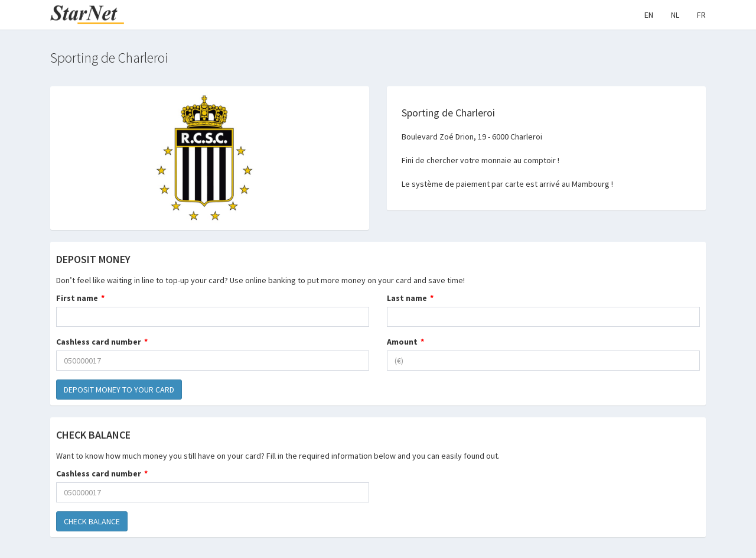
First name (77, 298)
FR (701, 15)
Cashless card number (99, 342)
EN (649, 15)
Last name (407, 298)
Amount (402, 342)
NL (675, 15)
